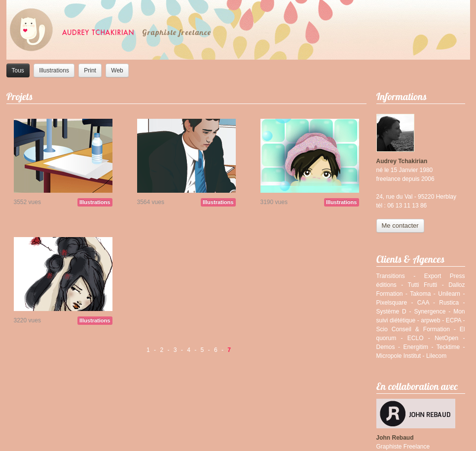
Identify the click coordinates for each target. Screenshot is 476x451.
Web (117, 70)
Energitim (416, 347)
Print (90, 70)
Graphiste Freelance (403, 447)
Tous (18, 70)
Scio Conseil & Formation (413, 329)
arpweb (430, 320)
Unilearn (449, 294)
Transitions (391, 276)
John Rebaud (395, 438)
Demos (386, 347)
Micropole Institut (399, 356)
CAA (423, 303)
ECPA (454, 320)
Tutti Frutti (423, 285)
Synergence (430, 312)
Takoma (420, 294)
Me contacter (400, 225)
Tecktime (448, 347)
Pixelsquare (392, 303)
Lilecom (436, 356)
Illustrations (54, 70)
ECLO (416, 338)
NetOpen (446, 338)
